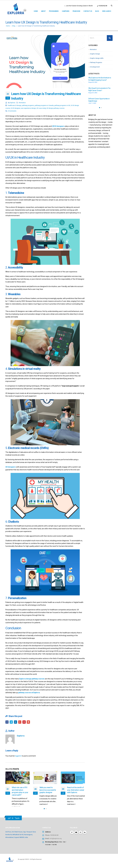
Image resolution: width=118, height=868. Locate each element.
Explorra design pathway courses (32, 679)
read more (16, 807)
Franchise (76, 11)
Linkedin (85, 835)
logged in (18, 756)
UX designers (11, 467)
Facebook (7, 722)
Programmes (54, 11)
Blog (97, 11)
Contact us (88, 11)
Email (30, 722)
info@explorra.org (56, 841)
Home (36, 11)
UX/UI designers (58, 126)
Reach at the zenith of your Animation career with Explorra (76, 790)
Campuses (66, 11)
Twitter (12, 722)
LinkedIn (16, 722)
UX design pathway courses (55, 108)
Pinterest (25, 722)
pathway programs (28, 105)
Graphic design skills (97, 58)
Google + (21, 722)
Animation (22, 103)
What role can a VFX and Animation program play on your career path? (20, 791)
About (43, 11)
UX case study (41, 108)
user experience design (28, 108)
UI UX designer (15, 108)
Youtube (76, 835)
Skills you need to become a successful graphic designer (48, 790)
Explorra (13, 103)
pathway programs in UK (62, 105)
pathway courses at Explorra (29, 693)
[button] (44, 812)
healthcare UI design (15, 105)
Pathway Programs (96, 62)
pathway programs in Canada (44, 105)
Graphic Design (95, 54)
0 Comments (12, 111)
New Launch (107, 11)
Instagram (80, 835)
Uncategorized (95, 67)
